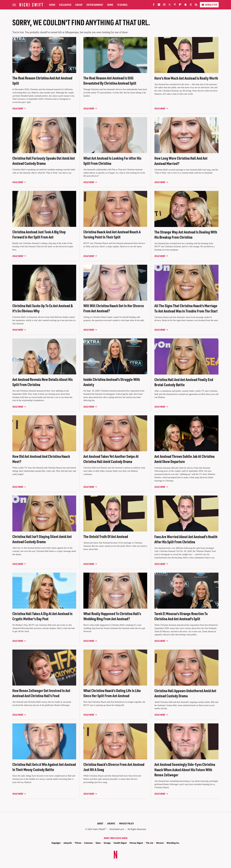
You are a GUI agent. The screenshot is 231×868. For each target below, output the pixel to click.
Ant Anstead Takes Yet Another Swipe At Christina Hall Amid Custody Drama (111, 459)
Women (160, 843)
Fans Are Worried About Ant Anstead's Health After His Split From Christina (186, 539)
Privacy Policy (126, 823)
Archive (111, 823)
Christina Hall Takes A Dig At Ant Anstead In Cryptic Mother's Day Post (42, 616)
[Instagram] (164, 5)
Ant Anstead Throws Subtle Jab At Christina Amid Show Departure (184, 459)
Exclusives (65, 5)
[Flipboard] (180, 5)
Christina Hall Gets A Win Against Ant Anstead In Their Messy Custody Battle (44, 767)
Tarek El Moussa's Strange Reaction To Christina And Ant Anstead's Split (181, 616)
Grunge (107, 843)
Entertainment (95, 5)
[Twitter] (170, 5)
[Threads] (191, 5)
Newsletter (209, 5)
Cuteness (88, 843)
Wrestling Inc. (173, 843)
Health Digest (120, 843)
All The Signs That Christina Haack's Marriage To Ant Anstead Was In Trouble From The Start (186, 308)
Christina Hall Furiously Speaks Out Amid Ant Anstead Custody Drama (44, 161)
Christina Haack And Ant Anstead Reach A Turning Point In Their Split (112, 234)
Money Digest (136, 843)
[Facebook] (154, 5)
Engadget (56, 843)
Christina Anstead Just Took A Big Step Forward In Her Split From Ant (39, 234)
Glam (98, 843)
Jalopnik (68, 843)
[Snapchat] (185, 5)
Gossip (79, 5)
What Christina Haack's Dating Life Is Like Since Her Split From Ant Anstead (112, 693)
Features (122, 5)
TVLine (78, 843)
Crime (110, 5)
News (52, 5)
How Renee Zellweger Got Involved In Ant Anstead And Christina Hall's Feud (41, 693)
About (100, 823)
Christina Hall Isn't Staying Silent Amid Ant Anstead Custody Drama (42, 539)
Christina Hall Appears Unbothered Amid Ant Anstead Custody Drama (185, 693)
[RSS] (196, 5)
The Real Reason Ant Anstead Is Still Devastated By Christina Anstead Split (110, 80)
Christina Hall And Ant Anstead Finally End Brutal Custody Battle (184, 382)
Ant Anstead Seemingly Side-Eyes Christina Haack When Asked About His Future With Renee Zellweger (185, 769)
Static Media (99, 829)
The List (150, 843)
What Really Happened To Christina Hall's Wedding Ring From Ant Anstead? (112, 616)
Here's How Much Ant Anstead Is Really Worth (186, 78)
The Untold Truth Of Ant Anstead (106, 536)
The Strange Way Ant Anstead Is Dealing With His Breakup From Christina (186, 235)
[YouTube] (159, 5)
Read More (18, 108)
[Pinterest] (175, 5)
